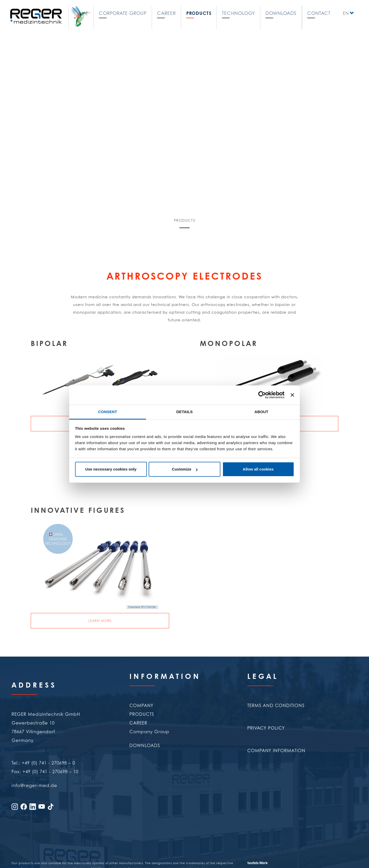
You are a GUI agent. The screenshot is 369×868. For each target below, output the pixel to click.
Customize (185, 469)
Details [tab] (184, 412)
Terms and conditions (276, 705)
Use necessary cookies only (111, 469)
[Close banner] (292, 395)
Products (199, 12)
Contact (319, 12)
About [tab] (261, 412)
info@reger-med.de (34, 785)
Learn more (100, 621)
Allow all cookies (258, 469)
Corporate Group (123, 12)
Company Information (276, 750)
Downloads (281, 12)
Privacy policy (266, 728)
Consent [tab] (108, 412)
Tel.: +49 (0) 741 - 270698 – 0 (43, 763)
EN (346, 12)
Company (141, 705)
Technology (238, 12)
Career (166, 12)
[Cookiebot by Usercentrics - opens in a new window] (262, 395)
